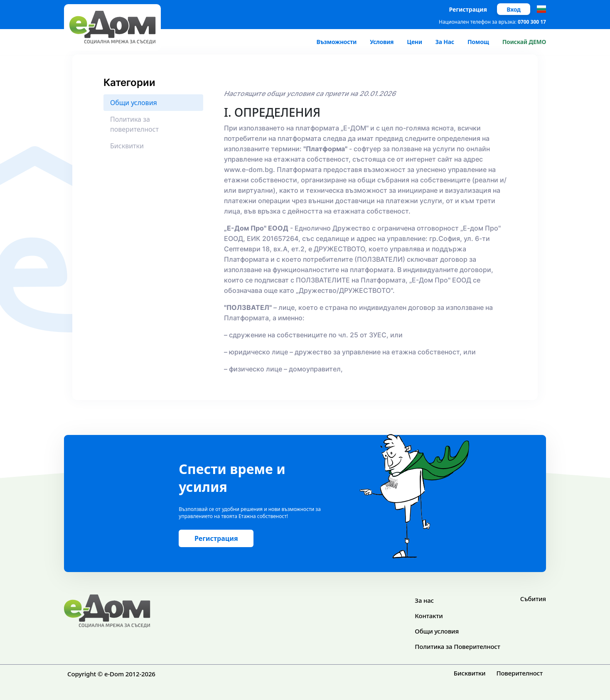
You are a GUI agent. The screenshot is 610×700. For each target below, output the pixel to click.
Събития (533, 599)
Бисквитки (470, 673)
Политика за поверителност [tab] (134, 124)
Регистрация (468, 9)
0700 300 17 (532, 22)
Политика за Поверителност (457, 646)
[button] (541, 9)
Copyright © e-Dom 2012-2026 (111, 674)
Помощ (478, 42)
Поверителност (519, 673)
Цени (414, 42)
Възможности (336, 42)
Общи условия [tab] (134, 103)
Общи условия (437, 631)
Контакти (429, 616)
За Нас (445, 42)
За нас (424, 600)
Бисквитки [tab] (127, 146)
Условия (382, 42)
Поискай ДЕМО (524, 42)
